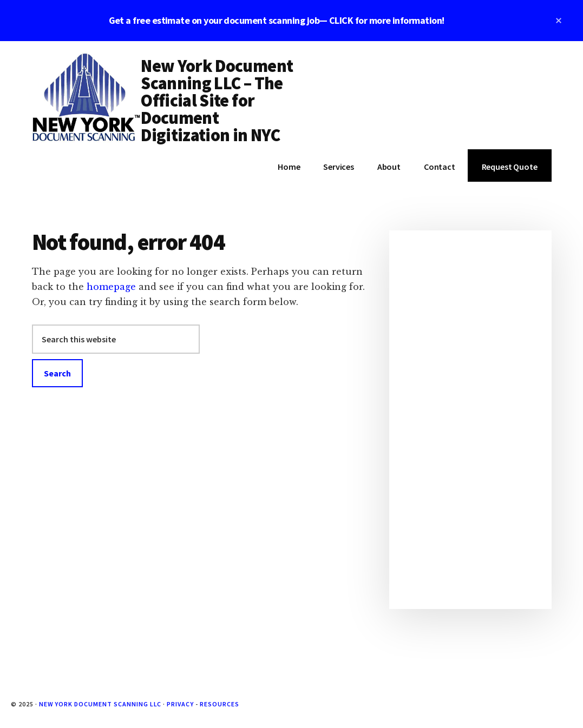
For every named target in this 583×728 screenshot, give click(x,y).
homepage (111, 287)
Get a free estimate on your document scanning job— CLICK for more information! (277, 20)
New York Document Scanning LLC (100, 704)
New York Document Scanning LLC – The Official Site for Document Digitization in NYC (217, 101)
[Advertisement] (470, 420)
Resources (220, 704)
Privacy (180, 704)
